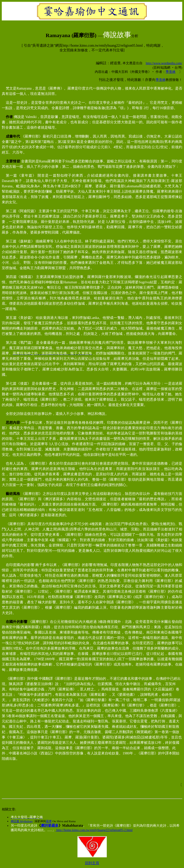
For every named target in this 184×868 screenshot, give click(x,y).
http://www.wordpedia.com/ (164, 63)
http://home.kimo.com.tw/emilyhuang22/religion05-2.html (94, 830)
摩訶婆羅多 (50, 825)
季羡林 (171, 72)
